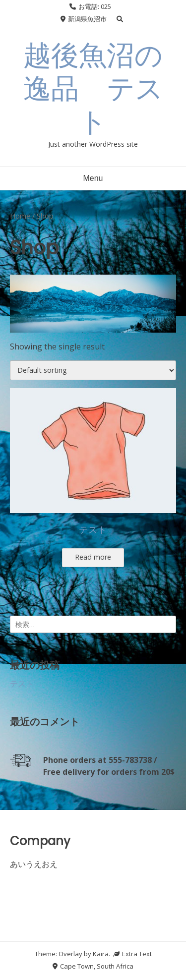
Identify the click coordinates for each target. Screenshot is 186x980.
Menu (93, 178)
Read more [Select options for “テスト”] (93, 557)
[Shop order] (93, 370)
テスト (22, 684)
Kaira (101, 954)
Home (20, 216)
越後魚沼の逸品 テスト (93, 88)
